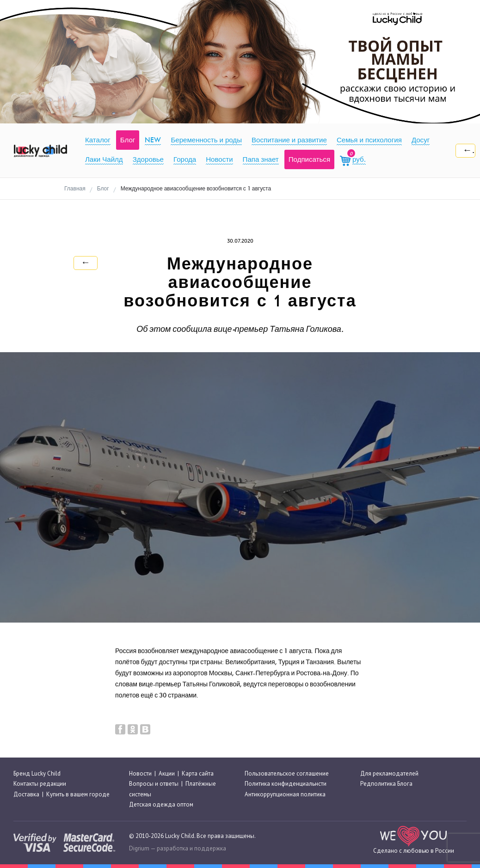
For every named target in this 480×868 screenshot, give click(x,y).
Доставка (26, 794)
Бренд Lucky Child (37, 773)
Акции (167, 773)
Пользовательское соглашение (287, 773)
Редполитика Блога (386, 784)
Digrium (139, 848)
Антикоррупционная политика (285, 794)
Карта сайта (198, 773)
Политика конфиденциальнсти (286, 784)
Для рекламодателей (389, 773)
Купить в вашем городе (78, 794)
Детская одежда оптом (161, 804)
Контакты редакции (40, 784)
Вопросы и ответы (154, 784)
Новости (140, 773)
